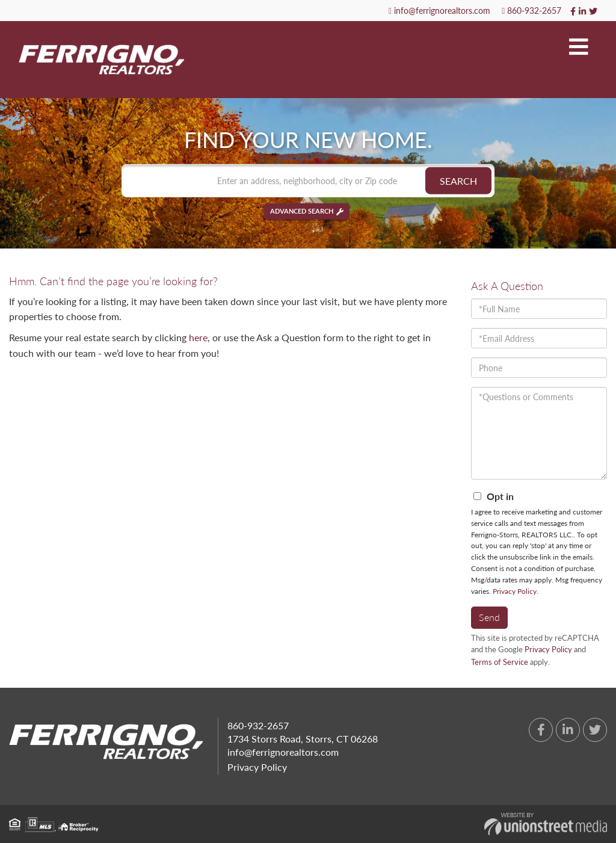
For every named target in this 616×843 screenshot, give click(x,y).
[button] (458, 181)
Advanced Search (302, 212)
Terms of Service (500, 662)
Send (489, 617)
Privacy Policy (515, 591)
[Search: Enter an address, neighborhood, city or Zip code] (308, 181)
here (198, 337)
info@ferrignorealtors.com (439, 11)
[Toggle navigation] (579, 48)
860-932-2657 (531, 11)
